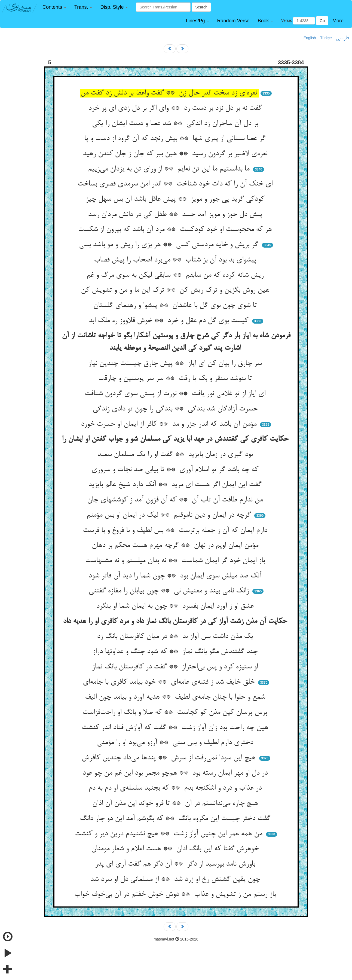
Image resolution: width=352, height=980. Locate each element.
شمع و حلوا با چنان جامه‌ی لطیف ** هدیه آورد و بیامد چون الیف (176, 697)
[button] (54, 7)
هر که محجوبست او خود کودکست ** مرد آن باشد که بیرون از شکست (176, 230)
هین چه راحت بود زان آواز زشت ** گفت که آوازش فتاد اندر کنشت (176, 728)
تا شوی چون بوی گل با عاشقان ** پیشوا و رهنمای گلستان (176, 306)
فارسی (342, 38)
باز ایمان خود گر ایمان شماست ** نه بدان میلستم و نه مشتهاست (176, 561)
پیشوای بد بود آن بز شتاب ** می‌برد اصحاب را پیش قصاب (176, 260)
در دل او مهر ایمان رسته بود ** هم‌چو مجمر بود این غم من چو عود (176, 773)
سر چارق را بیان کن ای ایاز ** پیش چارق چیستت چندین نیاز (176, 364)
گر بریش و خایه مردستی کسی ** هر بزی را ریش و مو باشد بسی (170, 245)
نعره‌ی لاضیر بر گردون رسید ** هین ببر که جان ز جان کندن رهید (176, 154)
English (310, 38)
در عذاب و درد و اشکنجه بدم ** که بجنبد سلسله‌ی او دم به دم (176, 788)
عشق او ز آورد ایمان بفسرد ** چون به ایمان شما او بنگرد (176, 606)
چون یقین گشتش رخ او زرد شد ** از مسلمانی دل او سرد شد (176, 879)
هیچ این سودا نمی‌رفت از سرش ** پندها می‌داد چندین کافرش (170, 758)
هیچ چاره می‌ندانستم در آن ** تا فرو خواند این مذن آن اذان (176, 804)
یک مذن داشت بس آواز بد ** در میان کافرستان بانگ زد (176, 637)
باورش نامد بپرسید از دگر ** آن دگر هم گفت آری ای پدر (176, 864)
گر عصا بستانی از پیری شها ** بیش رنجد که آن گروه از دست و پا (176, 139)
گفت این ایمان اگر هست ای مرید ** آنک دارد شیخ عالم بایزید (176, 485)
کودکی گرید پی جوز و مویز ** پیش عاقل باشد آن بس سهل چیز (176, 199)
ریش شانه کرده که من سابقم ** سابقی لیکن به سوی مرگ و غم (176, 275)
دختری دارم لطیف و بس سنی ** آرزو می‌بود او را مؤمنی (176, 743)
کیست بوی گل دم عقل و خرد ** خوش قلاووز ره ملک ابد (170, 321)
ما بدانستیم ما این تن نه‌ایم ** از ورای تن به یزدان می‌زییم (170, 169)
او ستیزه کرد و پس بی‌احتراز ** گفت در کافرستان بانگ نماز (176, 667)
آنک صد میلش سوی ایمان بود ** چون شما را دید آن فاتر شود (176, 576)
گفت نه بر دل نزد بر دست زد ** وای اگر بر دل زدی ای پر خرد (176, 108)
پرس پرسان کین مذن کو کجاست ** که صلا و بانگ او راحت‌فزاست (176, 713)
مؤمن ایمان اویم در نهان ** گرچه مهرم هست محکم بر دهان (176, 546)
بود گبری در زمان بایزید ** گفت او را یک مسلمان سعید (176, 455)
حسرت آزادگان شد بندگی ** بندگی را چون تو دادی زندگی (176, 409)
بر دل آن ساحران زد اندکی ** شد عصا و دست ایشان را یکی (176, 124)
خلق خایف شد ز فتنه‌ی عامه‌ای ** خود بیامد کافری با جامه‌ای (170, 682)
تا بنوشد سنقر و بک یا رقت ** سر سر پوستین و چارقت (176, 379)
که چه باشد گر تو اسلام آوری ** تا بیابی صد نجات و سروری (176, 470)
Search (201, 7)
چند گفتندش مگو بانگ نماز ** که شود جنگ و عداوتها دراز (176, 652)
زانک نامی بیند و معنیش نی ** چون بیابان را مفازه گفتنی (170, 591)
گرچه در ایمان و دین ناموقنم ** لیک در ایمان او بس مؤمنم (170, 515)
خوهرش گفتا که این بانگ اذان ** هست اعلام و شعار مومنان (176, 849)
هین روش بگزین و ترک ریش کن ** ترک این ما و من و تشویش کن (176, 290)
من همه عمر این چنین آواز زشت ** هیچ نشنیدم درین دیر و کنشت (170, 834)
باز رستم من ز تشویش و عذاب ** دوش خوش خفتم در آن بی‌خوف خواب (176, 894)
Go (322, 21)
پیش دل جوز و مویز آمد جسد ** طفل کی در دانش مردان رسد (176, 215)
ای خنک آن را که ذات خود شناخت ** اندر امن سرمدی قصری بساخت (176, 184)
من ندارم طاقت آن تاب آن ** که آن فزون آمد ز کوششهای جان (176, 500)
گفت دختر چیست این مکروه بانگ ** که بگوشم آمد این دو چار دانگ (176, 819)
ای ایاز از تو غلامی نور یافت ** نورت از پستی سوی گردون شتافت (176, 394)
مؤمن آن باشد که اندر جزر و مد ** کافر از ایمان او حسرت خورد (170, 424)
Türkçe (326, 38)
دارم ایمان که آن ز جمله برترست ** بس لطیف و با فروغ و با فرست (176, 531)
